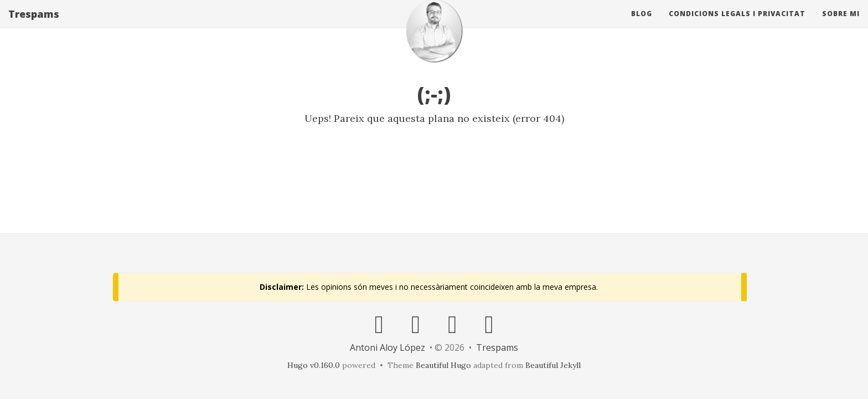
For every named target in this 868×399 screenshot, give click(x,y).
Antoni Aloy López (387, 347)
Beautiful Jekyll (553, 365)
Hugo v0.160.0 (314, 365)
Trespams (34, 25)
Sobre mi (841, 25)
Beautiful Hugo (443, 365)
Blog (642, 25)
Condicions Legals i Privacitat (737, 25)
